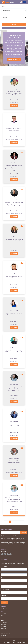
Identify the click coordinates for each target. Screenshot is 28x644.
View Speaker (14, 106)
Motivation (3, 627)
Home (5, 71)
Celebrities (3, 614)
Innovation (3, 624)
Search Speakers (5, 609)
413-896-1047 (4, 552)
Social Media (4, 631)
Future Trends (4, 622)
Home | (4, 642)
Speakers (9, 71)
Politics (3, 616)
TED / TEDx (4, 629)
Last (23, 522)
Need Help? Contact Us (14, 60)
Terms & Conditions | (17, 642)
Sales (2, 618)
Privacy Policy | (9, 642)
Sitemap (24, 642)
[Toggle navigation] (25, 2)
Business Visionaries (5, 633)
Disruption (3, 635)
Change (3, 620)
